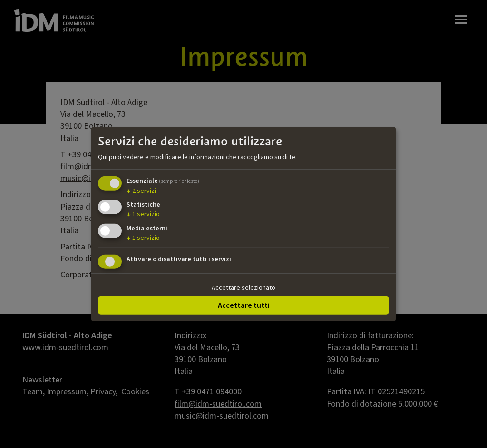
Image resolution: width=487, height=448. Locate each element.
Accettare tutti (244, 305)
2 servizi (141, 191)
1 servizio (143, 214)
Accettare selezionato (243, 288)
